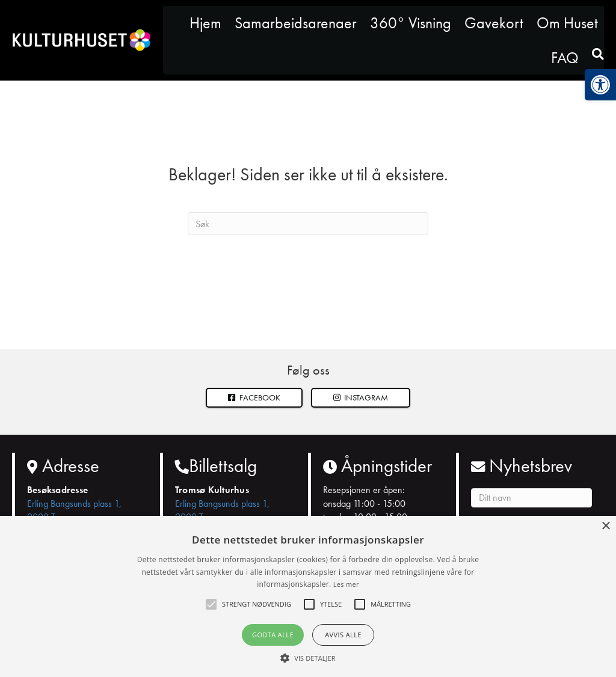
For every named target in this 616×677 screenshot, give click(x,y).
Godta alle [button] (273, 635)
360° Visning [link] (411, 23)
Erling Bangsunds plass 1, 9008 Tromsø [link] (74, 510)
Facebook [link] (254, 397)
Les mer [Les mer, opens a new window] (346, 584)
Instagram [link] (361, 397)
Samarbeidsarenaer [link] (296, 23)
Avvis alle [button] (343, 635)
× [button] (605, 526)
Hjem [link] (205, 23)
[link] (600, 85)
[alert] (308, 596)
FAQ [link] (565, 58)
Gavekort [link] (494, 23)
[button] (361, 398)
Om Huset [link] (567, 23)
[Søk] (308, 224)
